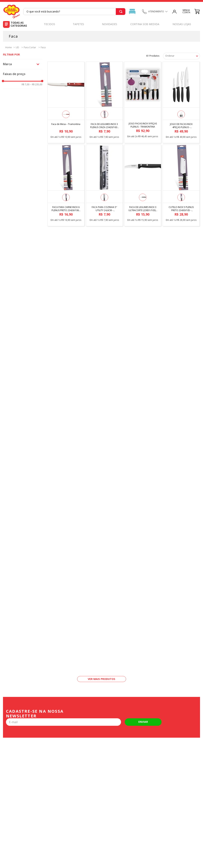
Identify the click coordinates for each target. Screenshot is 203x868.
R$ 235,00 (36, 85)
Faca (43, 47)
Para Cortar (30, 47)
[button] (23, 64)
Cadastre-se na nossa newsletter (35, 714)
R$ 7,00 (25, 85)
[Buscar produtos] (120, 12)
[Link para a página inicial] (7, 47)
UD (17, 47)
